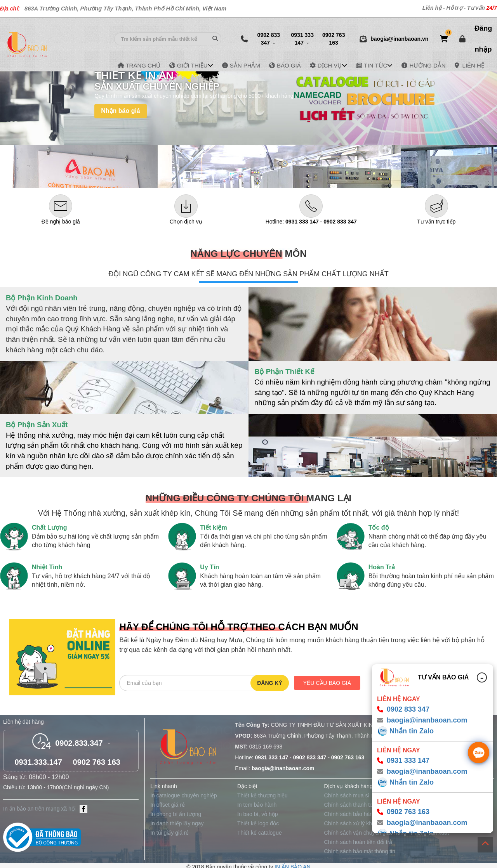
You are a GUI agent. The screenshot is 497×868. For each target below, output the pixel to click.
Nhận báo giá (121, 111)
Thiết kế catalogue (260, 833)
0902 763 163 (334, 39)
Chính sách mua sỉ (347, 795)
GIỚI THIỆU (192, 65)
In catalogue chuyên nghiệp (183, 795)
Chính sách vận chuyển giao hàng (365, 833)
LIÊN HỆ (473, 65)
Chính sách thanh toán (352, 805)
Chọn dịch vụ (186, 222)
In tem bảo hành (257, 805)
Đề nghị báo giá (61, 222)
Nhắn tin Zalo (412, 731)
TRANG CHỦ (143, 65)
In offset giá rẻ (168, 805)
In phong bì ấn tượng (176, 814)
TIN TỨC (375, 65)
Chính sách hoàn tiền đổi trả (358, 842)
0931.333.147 (38, 762)
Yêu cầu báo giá (327, 683)
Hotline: (292, 222)
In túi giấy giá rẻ (169, 833)
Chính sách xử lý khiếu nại (356, 823)
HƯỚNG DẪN (427, 65)
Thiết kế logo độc (258, 823)
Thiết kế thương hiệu (262, 795)
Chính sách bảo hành (350, 814)
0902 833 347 (269, 39)
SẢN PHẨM (245, 65)
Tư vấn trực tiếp (436, 222)
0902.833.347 (79, 743)
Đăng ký (270, 683)
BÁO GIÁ (289, 65)
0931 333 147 (302, 39)
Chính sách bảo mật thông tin (360, 851)
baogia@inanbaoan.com (427, 720)
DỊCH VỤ (330, 65)
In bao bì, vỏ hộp (258, 814)
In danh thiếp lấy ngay (177, 823)
